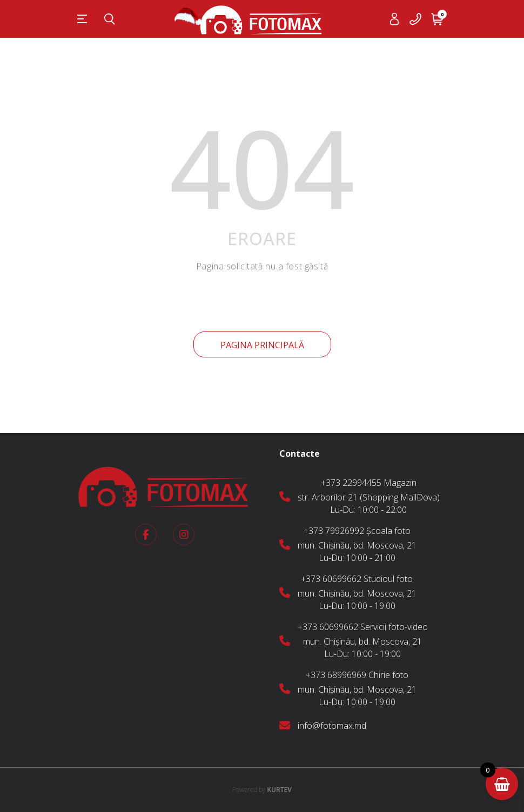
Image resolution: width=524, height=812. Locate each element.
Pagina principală (262, 345)
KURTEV (262, 790)
